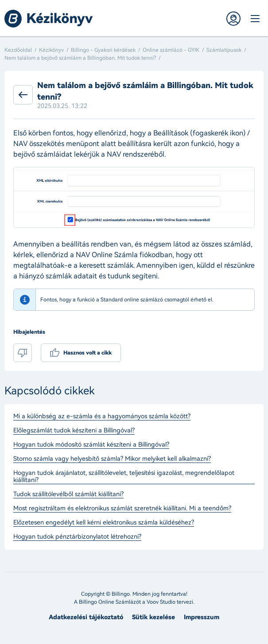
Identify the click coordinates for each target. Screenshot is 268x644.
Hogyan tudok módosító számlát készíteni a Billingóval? (91, 445)
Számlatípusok (224, 50)
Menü (255, 19)
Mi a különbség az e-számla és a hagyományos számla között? (102, 416)
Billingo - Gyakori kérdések (103, 50)
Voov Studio (161, 602)
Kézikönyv (51, 50)
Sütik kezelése (153, 617)
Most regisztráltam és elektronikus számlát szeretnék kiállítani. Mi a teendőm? (122, 509)
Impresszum (202, 617)
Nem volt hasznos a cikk (23, 353)
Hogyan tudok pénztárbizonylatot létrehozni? (77, 537)
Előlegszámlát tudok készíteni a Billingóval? (74, 431)
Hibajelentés (29, 332)
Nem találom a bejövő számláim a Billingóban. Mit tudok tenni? (80, 58)
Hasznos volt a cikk (87, 353)
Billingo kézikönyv (49, 19)
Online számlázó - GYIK (171, 50)
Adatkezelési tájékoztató (86, 617)
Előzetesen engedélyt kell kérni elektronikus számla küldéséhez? (104, 523)
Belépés (233, 19)
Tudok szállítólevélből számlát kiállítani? (68, 494)
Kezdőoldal (18, 50)
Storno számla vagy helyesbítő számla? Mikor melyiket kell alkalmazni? (112, 459)
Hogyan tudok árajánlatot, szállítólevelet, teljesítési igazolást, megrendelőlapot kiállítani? (124, 477)
